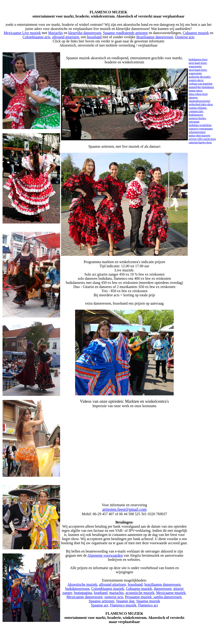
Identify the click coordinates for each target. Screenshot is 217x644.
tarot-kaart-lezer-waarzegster (198, 65)
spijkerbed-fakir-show (201, 104)
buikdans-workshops (200, 125)
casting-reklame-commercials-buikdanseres (198, 111)
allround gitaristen (66, 37)
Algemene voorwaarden (105, 555)
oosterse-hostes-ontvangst (198, 120)
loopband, (101, 593)
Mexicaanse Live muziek (22, 33)
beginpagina (83, 593)
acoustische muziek (140, 593)
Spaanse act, (100, 605)
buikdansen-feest (198, 59)
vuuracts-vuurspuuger (201, 129)
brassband (94, 37)
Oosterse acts (185, 37)
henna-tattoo (196, 91)
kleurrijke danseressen (85, 33)
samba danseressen (167, 597)
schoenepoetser (197, 132)
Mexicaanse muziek (171, 593)
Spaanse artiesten (101, 601)
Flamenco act (148, 605)
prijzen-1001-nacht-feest (202, 139)
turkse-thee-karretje (199, 135)
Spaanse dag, (126, 601)
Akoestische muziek (82, 584)
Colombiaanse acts (36, 37)
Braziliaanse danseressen (155, 37)
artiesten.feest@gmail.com (125, 509)
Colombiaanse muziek (108, 589)
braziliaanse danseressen (163, 584)
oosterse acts (114, 597)
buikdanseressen (77, 589)
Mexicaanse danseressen (84, 597)
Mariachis (56, 33)
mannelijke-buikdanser (201, 87)
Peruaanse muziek (138, 597)
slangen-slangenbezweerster (199, 99)
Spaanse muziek (148, 601)
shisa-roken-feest (198, 94)
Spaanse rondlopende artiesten (125, 33)
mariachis (117, 593)
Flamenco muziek (123, 605)
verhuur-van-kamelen (201, 84)
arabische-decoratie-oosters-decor (200, 78)
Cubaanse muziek (196, 33)
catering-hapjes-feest (200, 142)
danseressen (163, 589)
